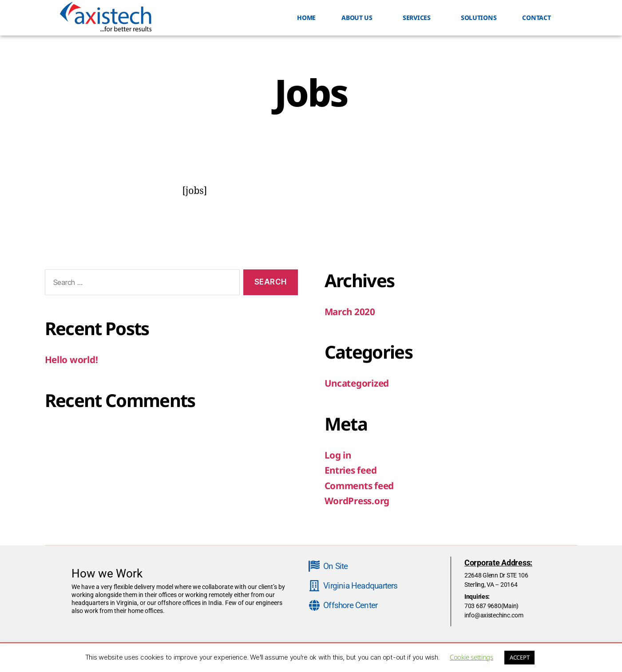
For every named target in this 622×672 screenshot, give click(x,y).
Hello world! (72, 360)
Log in (338, 455)
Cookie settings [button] (471, 657)
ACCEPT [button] (519, 657)
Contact (536, 18)
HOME (306, 18)
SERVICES (419, 18)
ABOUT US (359, 18)
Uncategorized (358, 383)
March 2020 (351, 312)
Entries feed (352, 470)
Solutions (479, 18)
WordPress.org (358, 501)
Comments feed (361, 486)
